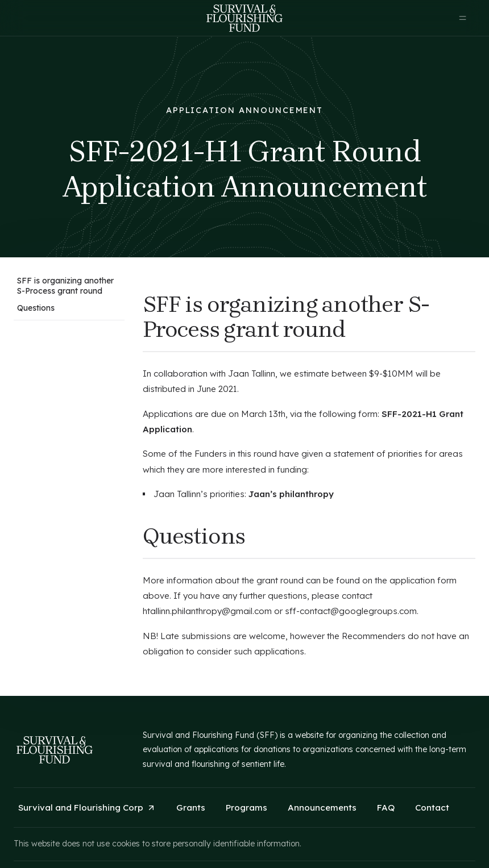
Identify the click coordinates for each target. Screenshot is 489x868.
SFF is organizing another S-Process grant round (65, 286)
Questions (36, 308)
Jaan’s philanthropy (291, 494)
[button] (463, 18)
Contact (432, 808)
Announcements (322, 808)
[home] (244, 18)
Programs (246, 808)
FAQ (386, 808)
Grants (191, 808)
